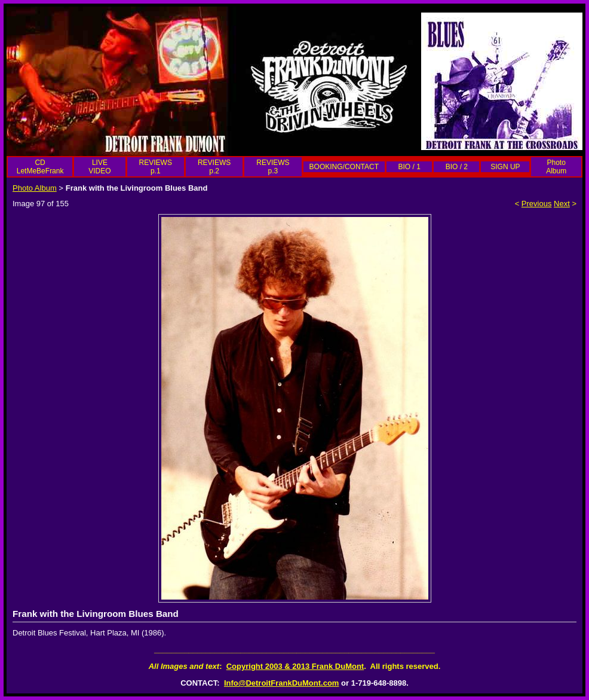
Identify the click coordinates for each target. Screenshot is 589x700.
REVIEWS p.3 (273, 167)
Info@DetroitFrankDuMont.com (282, 683)
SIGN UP (505, 167)
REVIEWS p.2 (214, 167)
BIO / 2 (457, 167)
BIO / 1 (409, 167)
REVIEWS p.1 (156, 167)
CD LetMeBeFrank (40, 167)
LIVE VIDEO (99, 167)
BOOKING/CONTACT (344, 167)
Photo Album (556, 167)
